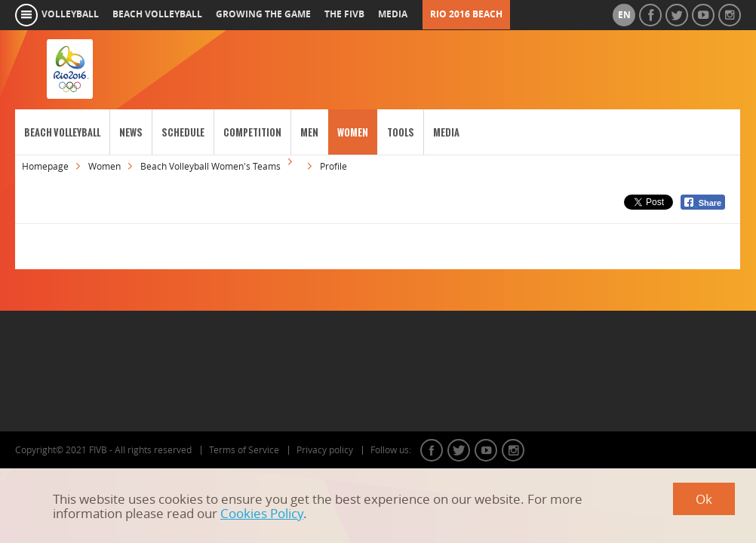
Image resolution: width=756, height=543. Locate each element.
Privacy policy (325, 450)
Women (353, 132)
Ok (704, 499)
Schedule (183, 132)
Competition (252, 132)
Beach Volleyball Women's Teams (211, 166)
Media (446, 132)
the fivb (344, 14)
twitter (459, 450)
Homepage (45, 166)
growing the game (263, 14)
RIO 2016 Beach (466, 14)
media (393, 14)
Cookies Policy (262, 513)
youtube (486, 450)
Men (309, 132)
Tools (401, 132)
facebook (432, 450)
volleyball (70, 14)
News (131, 132)
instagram (513, 450)
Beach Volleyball (62, 132)
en (624, 15)
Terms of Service (244, 450)
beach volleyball (157, 14)
